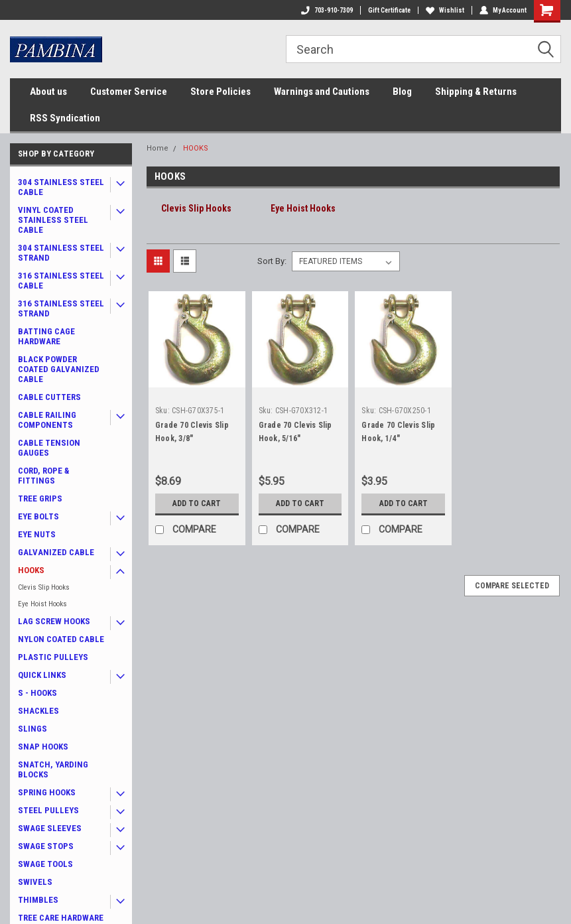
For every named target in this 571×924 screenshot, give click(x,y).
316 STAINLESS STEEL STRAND (61, 308)
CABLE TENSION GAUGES (49, 448)
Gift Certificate (389, 10)
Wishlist (445, 10)
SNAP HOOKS (43, 747)
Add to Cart (197, 503)
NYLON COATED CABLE (61, 639)
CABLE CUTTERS (49, 397)
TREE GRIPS (40, 498)
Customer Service (129, 92)
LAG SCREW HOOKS (54, 621)
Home (158, 148)
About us (48, 92)
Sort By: (272, 261)
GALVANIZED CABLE (56, 552)
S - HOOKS (37, 693)
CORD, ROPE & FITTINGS (43, 476)
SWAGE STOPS (46, 846)
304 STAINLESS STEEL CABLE (61, 187)
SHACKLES (38, 711)
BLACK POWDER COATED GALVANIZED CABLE (59, 369)
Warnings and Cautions (322, 92)
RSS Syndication (65, 118)
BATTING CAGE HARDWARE (46, 336)
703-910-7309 (327, 10)
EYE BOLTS (38, 516)
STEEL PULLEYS (48, 810)
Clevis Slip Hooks (44, 587)
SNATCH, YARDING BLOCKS (53, 769)
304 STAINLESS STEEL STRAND (61, 253)
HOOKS (31, 570)
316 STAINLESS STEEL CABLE (61, 281)
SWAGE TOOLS (45, 864)
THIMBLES (38, 900)
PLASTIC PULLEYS (53, 657)
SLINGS (32, 729)
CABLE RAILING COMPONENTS (47, 420)
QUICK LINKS (42, 675)
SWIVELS (35, 882)
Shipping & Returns (476, 92)
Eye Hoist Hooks (42, 604)
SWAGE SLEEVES (50, 828)
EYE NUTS (37, 534)
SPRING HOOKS (47, 792)
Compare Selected (512, 586)
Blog (402, 92)
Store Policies (221, 92)
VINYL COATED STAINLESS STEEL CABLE (53, 220)
